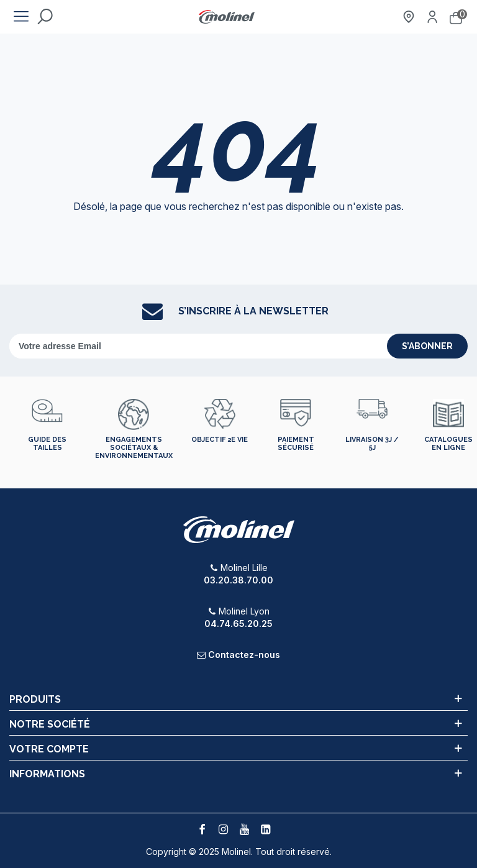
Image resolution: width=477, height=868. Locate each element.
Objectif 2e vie (220, 440)
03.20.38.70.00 (238, 580)
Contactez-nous (244, 655)
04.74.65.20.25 (238, 624)
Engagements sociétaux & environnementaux (134, 448)
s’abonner (427, 346)
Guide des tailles (47, 444)
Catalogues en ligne (448, 444)
